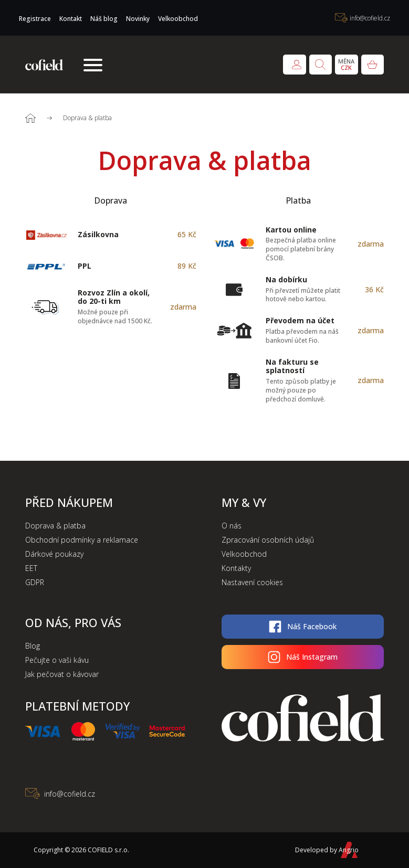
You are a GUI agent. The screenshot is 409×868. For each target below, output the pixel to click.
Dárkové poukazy (54, 554)
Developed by (324, 850)
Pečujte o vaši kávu (57, 660)
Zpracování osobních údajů (268, 540)
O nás (232, 526)
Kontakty (236, 568)
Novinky (138, 19)
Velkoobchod (178, 19)
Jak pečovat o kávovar (62, 674)
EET (31, 568)
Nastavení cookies (252, 582)
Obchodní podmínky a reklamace (82, 540)
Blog (33, 646)
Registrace (35, 19)
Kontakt (71, 19)
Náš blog (104, 19)
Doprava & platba (55, 526)
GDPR (35, 582)
